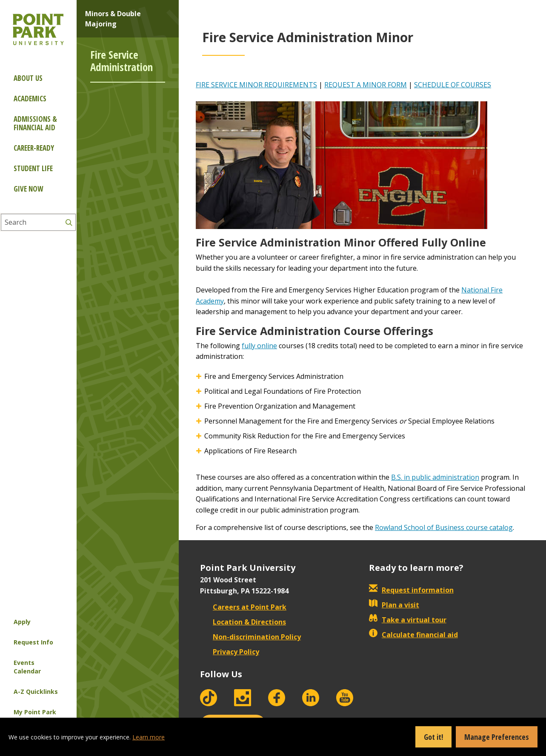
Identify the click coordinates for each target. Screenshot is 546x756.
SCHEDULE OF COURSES (453, 85)
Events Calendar (27, 667)
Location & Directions (243, 622)
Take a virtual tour (408, 620)
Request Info (33, 642)
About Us (28, 78)
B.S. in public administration (435, 477)
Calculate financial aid (413, 635)
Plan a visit (394, 605)
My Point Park (35, 712)
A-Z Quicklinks (36, 692)
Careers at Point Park (243, 607)
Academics (30, 99)
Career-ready (34, 148)
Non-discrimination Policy (250, 637)
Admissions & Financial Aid (35, 123)
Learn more (149, 737)
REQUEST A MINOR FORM (366, 85)
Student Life (33, 168)
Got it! (433, 737)
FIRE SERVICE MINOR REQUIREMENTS (256, 85)
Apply (22, 622)
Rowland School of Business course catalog (444, 527)
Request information (411, 590)
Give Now (28, 189)
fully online (259, 346)
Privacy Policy (230, 652)
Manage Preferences (497, 737)
